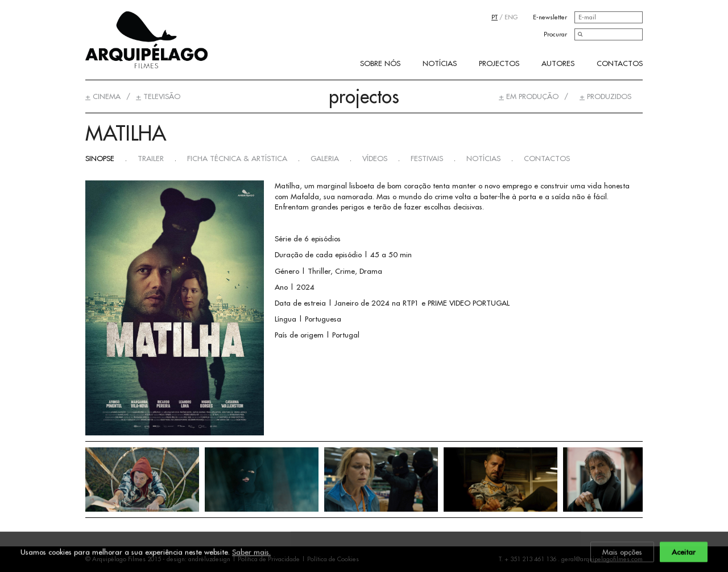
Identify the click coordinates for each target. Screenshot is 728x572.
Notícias (440, 63)
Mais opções (622, 553)
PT (495, 17)
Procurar (555, 34)
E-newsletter (550, 17)
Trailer (151, 158)
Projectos (499, 63)
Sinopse (100, 158)
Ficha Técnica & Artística (237, 158)
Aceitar (684, 553)
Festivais (427, 158)
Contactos (620, 63)
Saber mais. (251, 553)
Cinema (103, 96)
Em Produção (529, 96)
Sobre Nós (380, 63)
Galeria (325, 158)
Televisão (158, 96)
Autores (558, 63)
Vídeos (375, 158)
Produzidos (605, 96)
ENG (511, 17)
